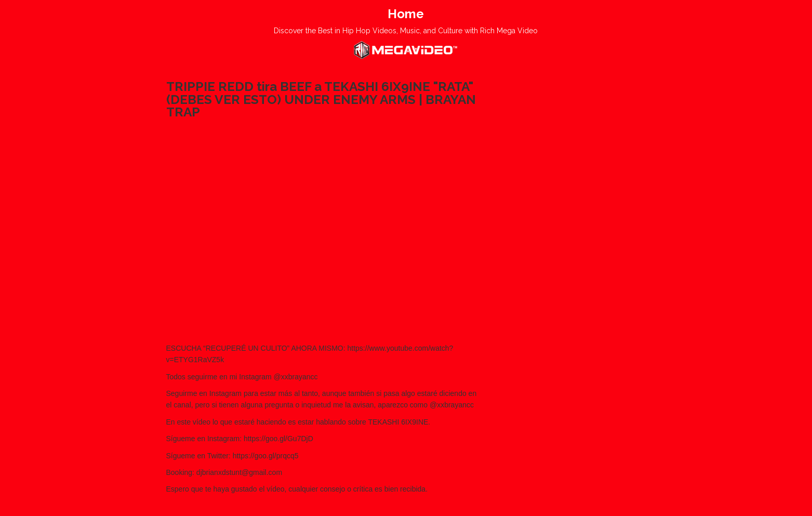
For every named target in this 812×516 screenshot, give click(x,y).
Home (406, 14)
